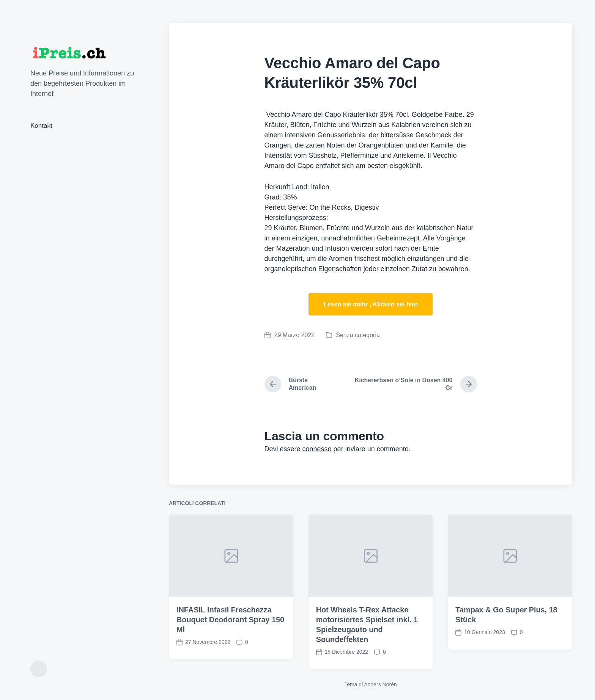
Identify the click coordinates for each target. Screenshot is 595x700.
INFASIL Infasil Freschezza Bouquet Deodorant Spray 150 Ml (230, 644)
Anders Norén (380, 684)
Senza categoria (358, 335)
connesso (317, 449)
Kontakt (41, 126)
